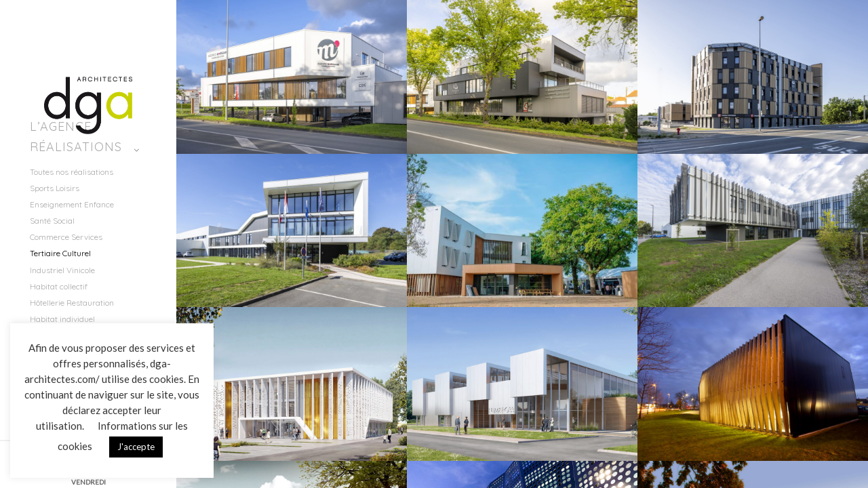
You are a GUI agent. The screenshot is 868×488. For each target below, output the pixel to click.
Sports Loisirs (55, 188)
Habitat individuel (62, 319)
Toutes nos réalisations (72, 172)
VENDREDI (88, 482)
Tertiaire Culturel (60, 253)
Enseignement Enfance (72, 204)
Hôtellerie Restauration (72, 303)
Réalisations (76, 147)
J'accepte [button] (136, 447)
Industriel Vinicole (62, 270)
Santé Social (52, 221)
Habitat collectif (59, 286)
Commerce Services (66, 237)
